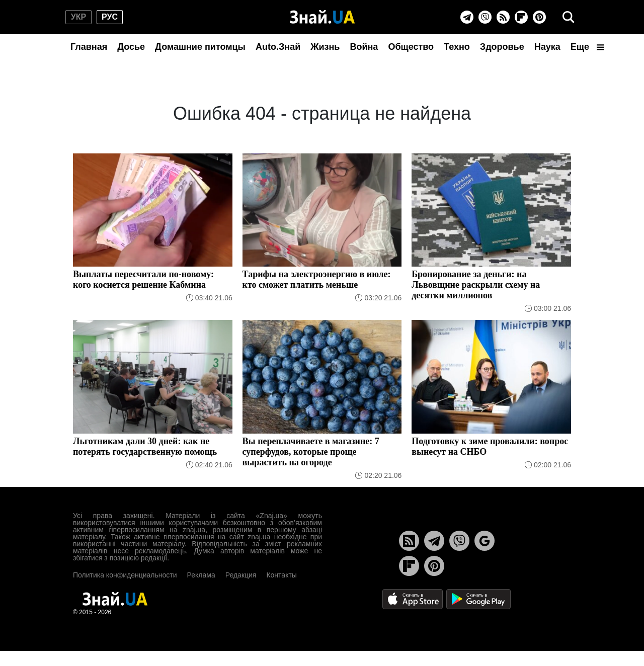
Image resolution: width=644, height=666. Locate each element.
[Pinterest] (539, 17)
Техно (457, 47)
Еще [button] (587, 47)
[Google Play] (478, 598)
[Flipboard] (521, 17)
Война (364, 47)
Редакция (241, 575)
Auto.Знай (278, 47)
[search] (569, 17)
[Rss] (503, 17)
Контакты (281, 575)
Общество (411, 47)
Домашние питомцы (200, 47)
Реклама (201, 575)
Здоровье (502, 47)
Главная (89, 47)
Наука (547, 47)
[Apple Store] (414, 598)
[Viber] (485, 17)
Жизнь (325, 47)
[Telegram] (467, 17)
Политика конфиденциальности (125, 575)
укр (78, 17)
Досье (131, 47)
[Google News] (485, 541)
